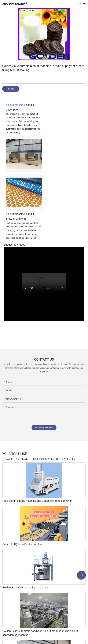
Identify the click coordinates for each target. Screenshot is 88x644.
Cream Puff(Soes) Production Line (23, 544)
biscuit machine (15, 105)
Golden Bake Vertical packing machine (25, 587)
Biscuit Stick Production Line (17, 459)
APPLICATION (69, 459)
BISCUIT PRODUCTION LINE (46, 459)
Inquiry (11, 89)
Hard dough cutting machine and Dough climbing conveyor (37, 501)
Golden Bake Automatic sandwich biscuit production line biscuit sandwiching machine (40, 633)
